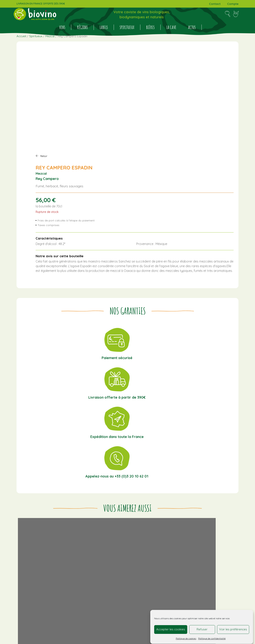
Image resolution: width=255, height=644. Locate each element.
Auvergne (186, 525)
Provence (213, 539)
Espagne (175, 534)
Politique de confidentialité (212, 637)
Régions (82, 36)
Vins (62, 36)
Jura (232, 534)
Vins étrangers (204, 543)
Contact (215, 4)
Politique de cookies (186, 637)
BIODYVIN (179, 558)
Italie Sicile (221, 534)
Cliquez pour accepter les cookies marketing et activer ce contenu (203, 594)
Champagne (208, 529)
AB (170, 558)
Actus (192, 36)
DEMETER (214, 558)
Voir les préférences (233, 628)
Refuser (202, 628)
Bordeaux (216, 525)
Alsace (173, 525)
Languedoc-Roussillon (183, 539)
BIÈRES (150, 36)
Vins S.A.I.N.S (189, 562)
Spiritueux (127, 36)
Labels (104, 36)
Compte (233, 4)
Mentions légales (123, 538)
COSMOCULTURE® (197, 558)
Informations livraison (127, 525)
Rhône (225, 539)
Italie (210, 534)
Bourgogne (176, 529)
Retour (138, 66)
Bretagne (192, 529)
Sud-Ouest (186, 543)
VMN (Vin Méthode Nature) (216, 562)
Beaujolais (200, 525)
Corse (222, 529)
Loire (202, 539)
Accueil (21, 54)
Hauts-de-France (194, 534)
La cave (171, 36)
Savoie (173, 543)
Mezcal (50, 54)
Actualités (81, 534)
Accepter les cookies (171, 628)
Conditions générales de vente (133, 529)
